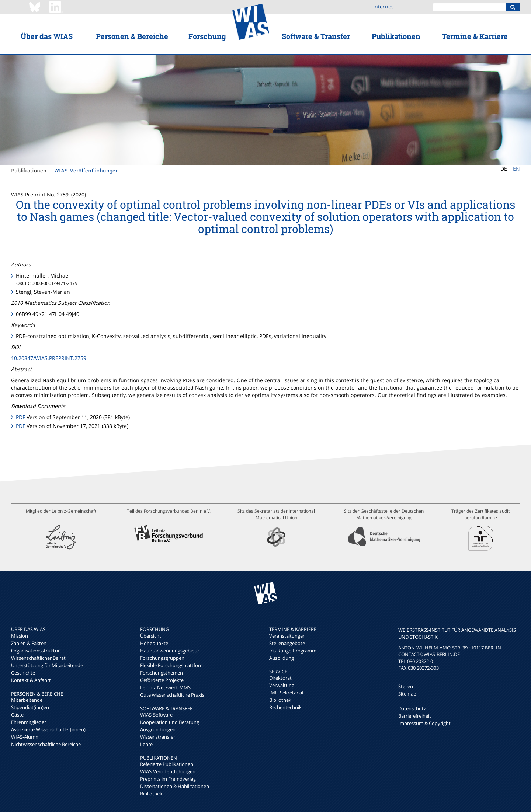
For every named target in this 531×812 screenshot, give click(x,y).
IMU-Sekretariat (287, 693)
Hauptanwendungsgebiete (169, 651)
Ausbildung (282, 658)
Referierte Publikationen (167, 764)
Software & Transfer (316, 36)
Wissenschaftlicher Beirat (38, 658)
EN (516, 169)
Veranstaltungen (287, 636)
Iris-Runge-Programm (293, 651)
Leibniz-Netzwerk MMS (165, 687)
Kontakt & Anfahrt (31, 680)
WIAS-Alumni (25, 737)
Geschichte (23, 673)
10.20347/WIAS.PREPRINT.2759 (49, 358)
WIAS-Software (156, 715)
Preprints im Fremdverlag (168, 779)
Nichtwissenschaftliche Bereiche (46, 744)
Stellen (406, 686)
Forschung (207, 36)
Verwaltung (282, 685)
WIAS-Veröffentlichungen (86, 170)
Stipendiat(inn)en (30, 707)
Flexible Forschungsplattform (172, 665)
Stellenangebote (287, 643)
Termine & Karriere (475, 36)
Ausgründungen (158, 729)
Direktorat (280, 678)
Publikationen (396, 36)
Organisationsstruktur (35, 651)
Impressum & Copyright (424, 723)
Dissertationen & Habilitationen (175, 786)
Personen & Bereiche (132, 36)
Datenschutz (412, 708)
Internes (383, 6)
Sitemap (407, 694)
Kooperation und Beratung (170, 722)
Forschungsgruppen (162, 658)
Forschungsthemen (162, 673)
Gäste (17, 715)
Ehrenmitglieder (29, 722)
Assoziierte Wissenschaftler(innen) (48, 729)
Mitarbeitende (27, 700)
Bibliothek (151, 794)
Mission (20, 636)
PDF (20, 417)
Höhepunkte (154, 643)
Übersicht (151, 636)
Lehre (146, 744)
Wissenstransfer (158, 737)
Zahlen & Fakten (29, 643)
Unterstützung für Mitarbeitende (47, 665)
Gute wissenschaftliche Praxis (172, 695)
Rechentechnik (285, 707)
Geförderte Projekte (162, 680)
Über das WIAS (47, 36)
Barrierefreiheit (415, 716)
